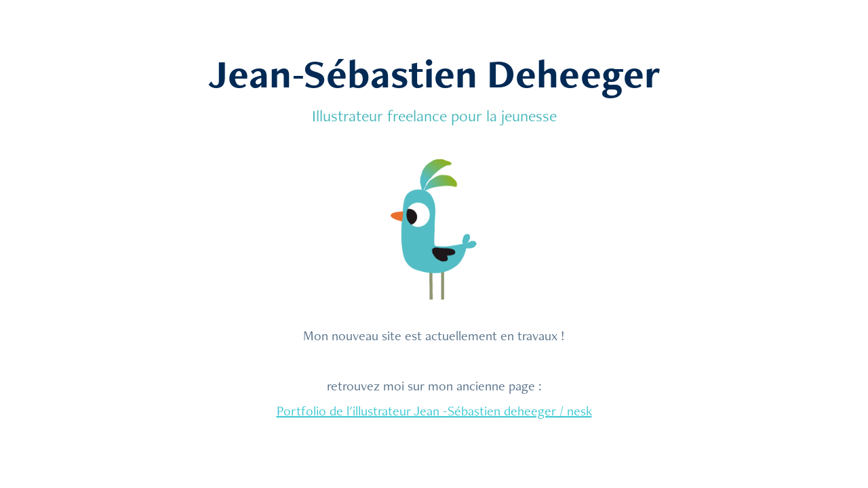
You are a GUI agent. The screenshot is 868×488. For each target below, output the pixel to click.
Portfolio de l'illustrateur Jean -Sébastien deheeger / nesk (434, 411)
